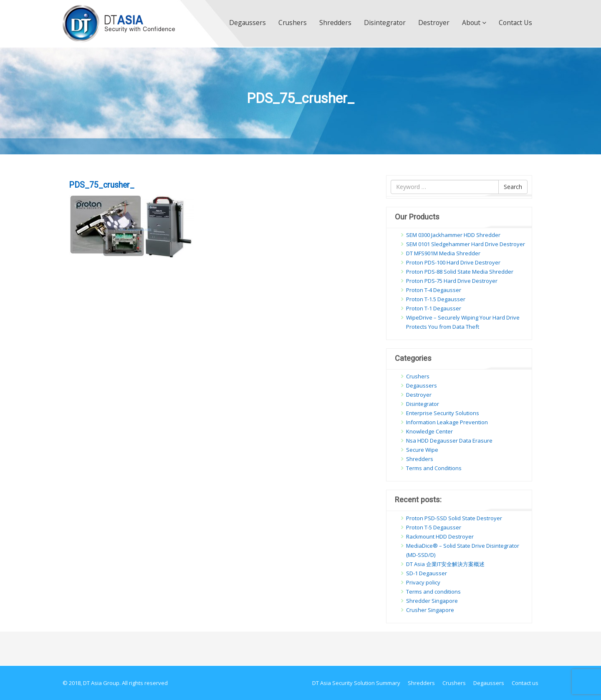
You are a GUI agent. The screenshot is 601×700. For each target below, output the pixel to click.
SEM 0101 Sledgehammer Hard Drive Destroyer (466, 244)
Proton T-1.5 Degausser (436, 299)
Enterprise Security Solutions (443, 413)
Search (513, 187)
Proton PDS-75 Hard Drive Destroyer (452, 281)
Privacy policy (423, 582)
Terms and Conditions (434, 468)
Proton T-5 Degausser (434, 527)
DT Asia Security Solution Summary (356, 683)
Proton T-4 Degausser (434, 290)
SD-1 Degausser (427, 573)
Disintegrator (385, 23)
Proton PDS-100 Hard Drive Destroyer (453, 262)
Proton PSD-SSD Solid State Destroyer (454, 518)
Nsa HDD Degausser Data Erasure (449, 441)
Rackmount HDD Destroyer (440, 536)
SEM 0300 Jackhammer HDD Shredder (453, 235)
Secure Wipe (422, 450)
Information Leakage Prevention (447, 422)
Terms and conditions (433, 592)
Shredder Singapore (432, 601)
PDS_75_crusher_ (102, 185)
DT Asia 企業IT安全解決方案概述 (445, 564)
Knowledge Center (429, 431)
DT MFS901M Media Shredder (443, 253)
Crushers (293, 23)
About (474, 23)
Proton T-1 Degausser (434, 308)
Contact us (515, 23)
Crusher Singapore (430, 610)
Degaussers (247, 23)
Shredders (335, 23)
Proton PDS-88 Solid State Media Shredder (460, 272)
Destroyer (434, 23)
